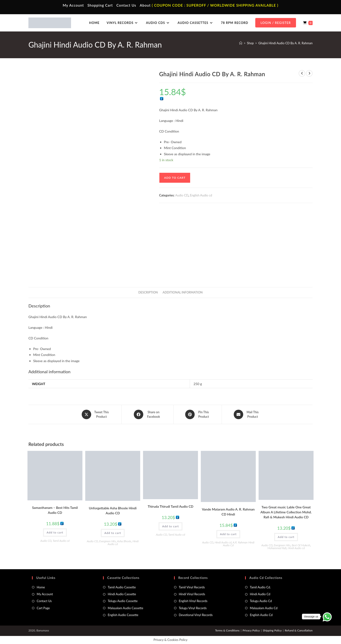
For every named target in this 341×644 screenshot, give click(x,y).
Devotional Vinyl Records (196, 615)
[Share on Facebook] (148, 414)
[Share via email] (247, 414)
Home (41, 587)
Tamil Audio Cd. (260, 587)
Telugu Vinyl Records (193, 608)
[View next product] (309, 73)
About (145, 5)
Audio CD (182, 195)
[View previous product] (302, 73)
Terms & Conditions (227, 630)
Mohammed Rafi (277, 548)
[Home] (241, 43)
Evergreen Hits (108, 541)
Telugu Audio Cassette (123, 601)
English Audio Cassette (123, 615)
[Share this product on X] (96, 414)
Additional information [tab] (183, 292)
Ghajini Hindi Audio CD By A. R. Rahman (285, 43)
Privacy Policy (251, 630)
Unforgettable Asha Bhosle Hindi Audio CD (113, 511)
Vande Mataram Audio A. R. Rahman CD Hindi (228, 512)
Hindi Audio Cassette (122, 594)
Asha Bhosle (124, 541)
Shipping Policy (272, 630)
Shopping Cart (100, 5)
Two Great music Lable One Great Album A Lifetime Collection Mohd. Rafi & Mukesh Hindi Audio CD (286, 512)
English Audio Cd (261, 615)
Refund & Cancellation (299, 630)
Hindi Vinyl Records (192, 594)
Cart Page (43, 608)
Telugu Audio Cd (261, 601)
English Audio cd (201, 195)
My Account (73, 5)
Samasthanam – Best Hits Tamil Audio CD (55, 510)
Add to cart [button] (55, 532)
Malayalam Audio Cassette (126, 608)
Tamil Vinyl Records (192, 587)
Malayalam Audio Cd (264, 608)
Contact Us (126, 5)
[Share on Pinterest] (198, 414)
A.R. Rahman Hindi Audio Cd (239, 544)
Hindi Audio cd (223, 542)
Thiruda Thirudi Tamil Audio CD (171, 506)
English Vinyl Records (193, 601)
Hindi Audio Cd (260, 594)
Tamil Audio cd (61, 541)
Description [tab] (148, 292)
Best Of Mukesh (301, 545)
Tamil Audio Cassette (122, 587)
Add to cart (175, 178)
